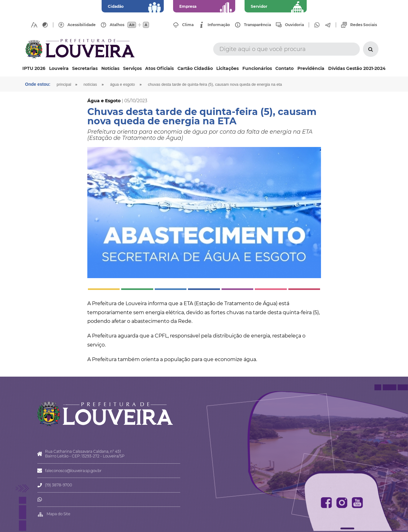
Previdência (311, 68)
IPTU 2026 (34, 68)
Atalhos (117, 25)
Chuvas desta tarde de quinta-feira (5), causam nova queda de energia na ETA (215, 85)
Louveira (59, 68)
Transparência (257, 25)
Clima (188, 25)
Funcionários (257, 68)
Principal (64, 85)
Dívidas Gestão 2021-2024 (357, 68)
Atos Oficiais (159, 68)
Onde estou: (38, 84)
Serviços (132, 68)
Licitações (227, 68)
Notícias (110, 68)
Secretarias (85, 68)
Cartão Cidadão (195, 68)
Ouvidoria (294, 25)
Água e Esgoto (122, 85)
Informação (219, 25)
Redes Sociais (364, 25)
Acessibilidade (82, 25)
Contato (284, 68)
